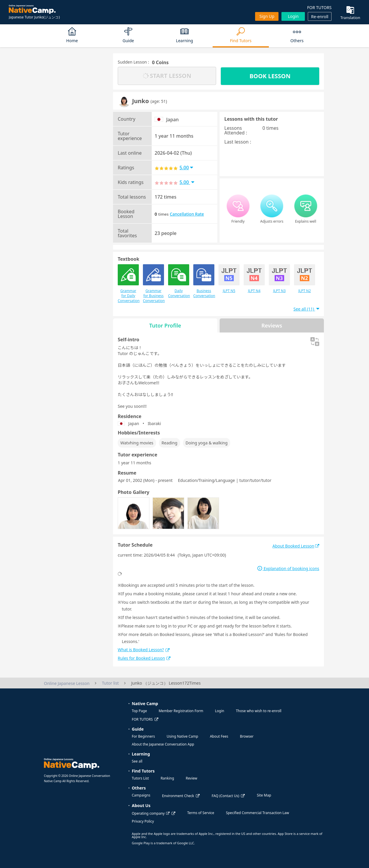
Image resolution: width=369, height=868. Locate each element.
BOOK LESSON (270, 76)
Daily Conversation (179, 281)
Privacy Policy (143, 821)
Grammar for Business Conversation (153, 284)
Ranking (167, 778)
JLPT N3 (279, 279)
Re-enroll (320, 17)
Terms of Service (201, 813)
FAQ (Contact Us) (225, 796)
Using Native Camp (182, 736)
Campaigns (141, 795)
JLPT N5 (229, 279)
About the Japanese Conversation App (163, 744)
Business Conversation (204, 281)
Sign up (267, 16)
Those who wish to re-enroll (258, 711)
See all (137, 761)
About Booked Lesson (296, 546)
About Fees (219, 736)
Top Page (139, 711)
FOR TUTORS (319, 7)
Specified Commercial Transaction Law (257, 813)
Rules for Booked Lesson (144, 658)
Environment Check (178, 796)
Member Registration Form (181, 711)
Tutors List (140, 778)
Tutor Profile (165, 325)
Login (293, 16)
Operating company (151, 813)
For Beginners (143, 736)
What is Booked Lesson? (144, 650)
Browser (247, 736)
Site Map (264, 795)
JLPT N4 (254, 279)
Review (191, 778)
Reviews (272, 325)
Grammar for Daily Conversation (128, 284)
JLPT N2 (305, 279)
